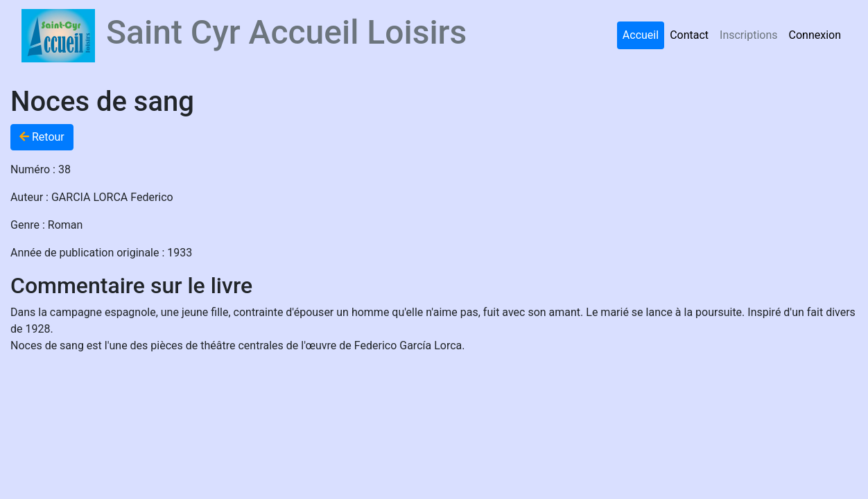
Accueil (641, 35)
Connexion (815, 35)
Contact (689, 35)
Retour (42, 137)
